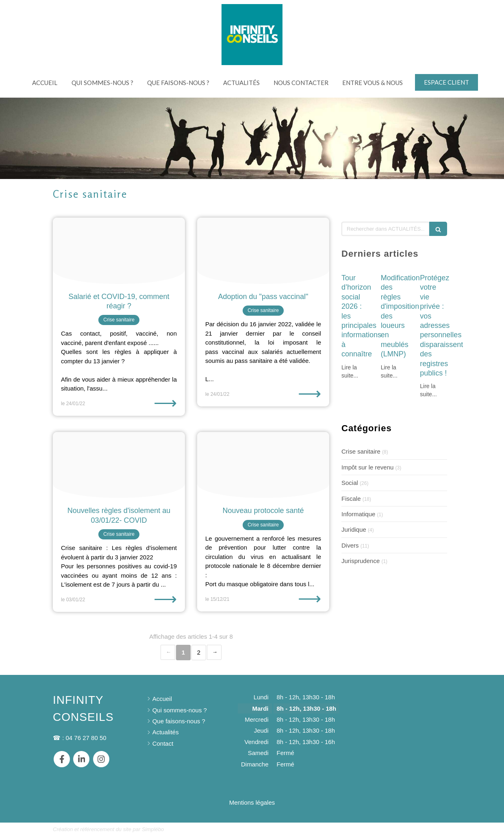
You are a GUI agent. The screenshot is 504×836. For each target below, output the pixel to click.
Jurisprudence (361, 561)
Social (350, 483)
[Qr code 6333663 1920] (263, 251)
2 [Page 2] (199, 652)
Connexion (437, 828)
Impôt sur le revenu (367, 467)
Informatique (358, 514)
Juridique (354, 529)
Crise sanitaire (361, 451)
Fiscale (351, 499)
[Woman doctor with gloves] (263, 465)
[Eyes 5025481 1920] (119, 251)
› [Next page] (214, 652)
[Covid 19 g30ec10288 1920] (119, 465)
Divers (350, 545)
